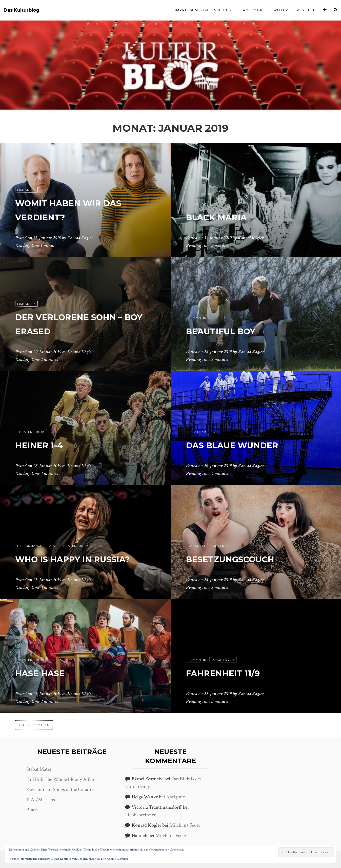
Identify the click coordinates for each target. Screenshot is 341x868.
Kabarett (197, 546)
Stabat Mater (39, 769)
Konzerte (219, 546)
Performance (30, 532)
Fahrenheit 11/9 (231, 673)
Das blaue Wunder (243, 445)
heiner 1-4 (44, 445)
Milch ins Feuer (185, 825)
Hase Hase (45, 673)
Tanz (52, 532)
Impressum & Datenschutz (204, 10)
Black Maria (223, 217)
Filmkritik (26, 190)
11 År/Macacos (41, 800)
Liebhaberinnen (141, 815)
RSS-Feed (306, 10)
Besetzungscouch (241, 559)
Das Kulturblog (21, 10)
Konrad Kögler (81, 238)
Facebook (252, 10)
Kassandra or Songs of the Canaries (61, 789)
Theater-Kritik (202, 204)
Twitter (280, 10)
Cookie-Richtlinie (118, 859)
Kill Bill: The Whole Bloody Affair (61, 779)
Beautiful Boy (228, 331)
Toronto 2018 (223, 660)
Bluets (32, 810)
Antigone (175, 797)
